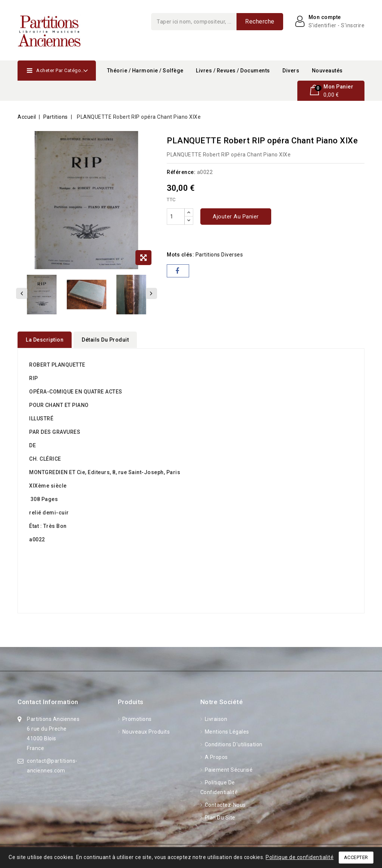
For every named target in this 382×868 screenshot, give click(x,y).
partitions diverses (219, 255)
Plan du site (219, 817)
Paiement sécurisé (228, 769)
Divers (291, 71)
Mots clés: (180, 255)
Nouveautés (327, 71)
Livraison (215, 719)
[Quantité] (176, 217)
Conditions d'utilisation (233, 744)
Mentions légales (226, 731)
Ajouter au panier (236, 217)
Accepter (356, 857)
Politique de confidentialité (300, 857)
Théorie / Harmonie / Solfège (145, 71)
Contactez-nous (225, 805)
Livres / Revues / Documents (233, 71)
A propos (216, 757)
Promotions (136, 719)
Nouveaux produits (145, 731)
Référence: (181, 172)
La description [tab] (45, 340)
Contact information (48, 701)
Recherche (260, 21)
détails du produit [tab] (105, 340)
